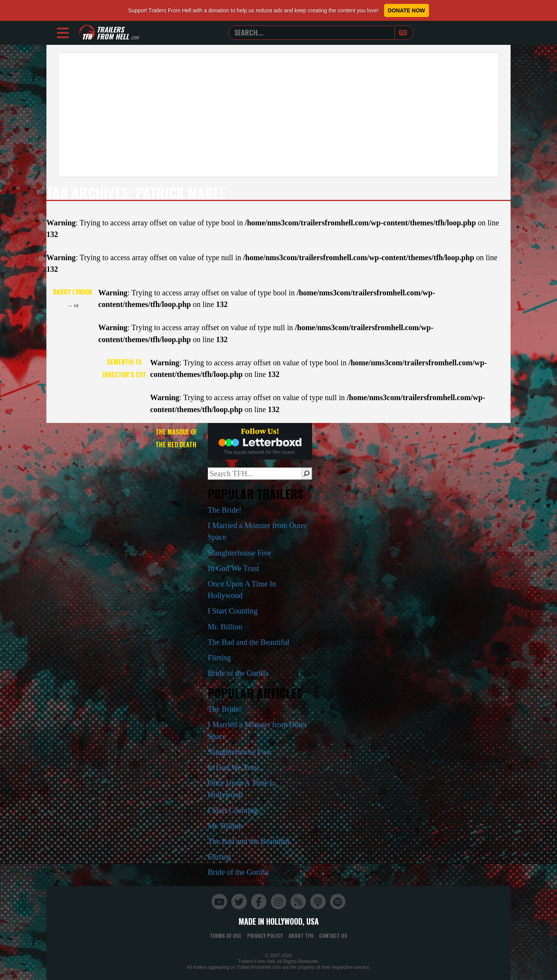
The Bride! (225, 510)
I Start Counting (233, 611)
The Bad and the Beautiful (249, 642)
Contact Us (333, 936)
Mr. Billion (225, 627)
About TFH (301, 936)
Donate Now (407, 10)
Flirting (219, 658)
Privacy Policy (265, 936)
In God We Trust (233, 568)
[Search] (307, 474)
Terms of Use (226, 936)
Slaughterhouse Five (239, 553)
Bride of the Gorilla (238, 673)
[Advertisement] (278, 115)
